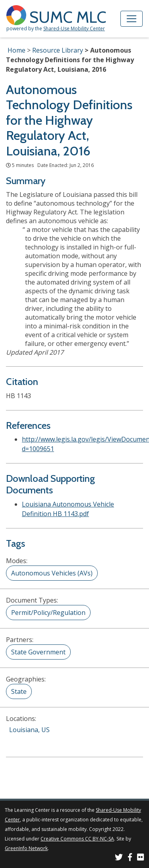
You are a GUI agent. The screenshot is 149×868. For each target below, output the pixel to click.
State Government (38, 652)
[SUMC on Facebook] (130, 858)
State (19, 691)
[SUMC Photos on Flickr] (141, 858)
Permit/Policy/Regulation (48, 613)
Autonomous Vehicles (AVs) (52, 573)
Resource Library (58, 50)
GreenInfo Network (26, 848)
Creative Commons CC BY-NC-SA (77, 839)
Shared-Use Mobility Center (74, 28)
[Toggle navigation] (132, 19)
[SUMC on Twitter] (119, 858)
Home (16, 50)
